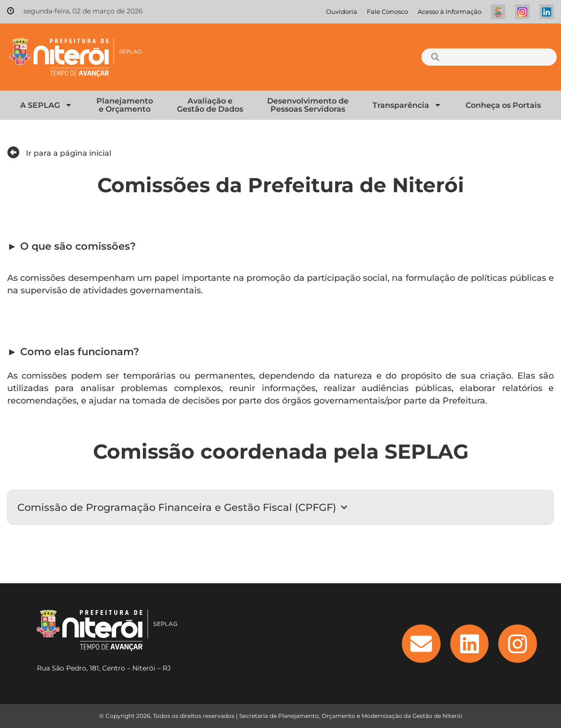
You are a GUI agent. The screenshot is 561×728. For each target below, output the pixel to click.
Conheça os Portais (503, 105)
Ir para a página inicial (69, 153)
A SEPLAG (46, 105)
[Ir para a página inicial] (13, 152)
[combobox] (489, 57)
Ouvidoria (342, 12)
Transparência (407, 105)
